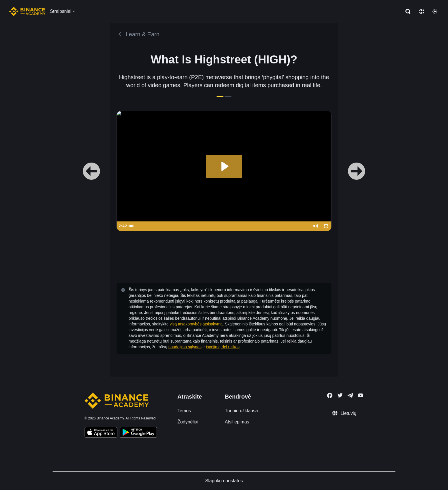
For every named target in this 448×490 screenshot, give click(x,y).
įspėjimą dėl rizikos (223, 347)
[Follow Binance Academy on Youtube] (361, 395)
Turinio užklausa (241, 411)
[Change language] (422, 11)
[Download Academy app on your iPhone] (101, 433)
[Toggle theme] (435, 11)
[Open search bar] (406, 11)
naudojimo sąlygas (185, 347)
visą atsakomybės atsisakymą (196, 324)
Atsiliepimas (237, 422)
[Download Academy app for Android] (138, 433)
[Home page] (27, 11)
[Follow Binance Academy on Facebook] (330, 395)
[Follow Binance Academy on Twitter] (340, 395)
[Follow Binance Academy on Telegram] (350, 395)
